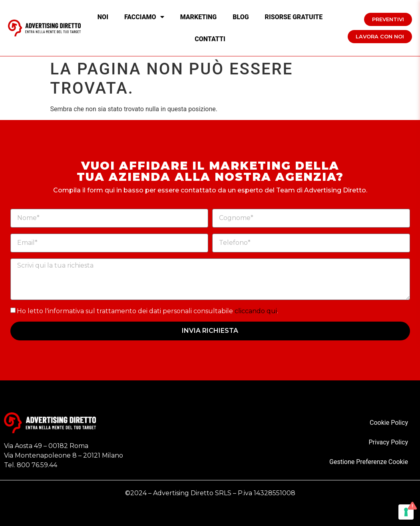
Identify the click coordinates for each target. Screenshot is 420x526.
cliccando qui (256, 311)
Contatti (210, 39)
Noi (103, 17)
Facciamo (144, 17)
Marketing (199, 17)
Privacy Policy (389, 442)
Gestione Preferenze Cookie (369, 462)
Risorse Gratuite (294, 17)
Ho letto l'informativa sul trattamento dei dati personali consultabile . (147, 311)
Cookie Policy (389, 423)
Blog (241, 17)
